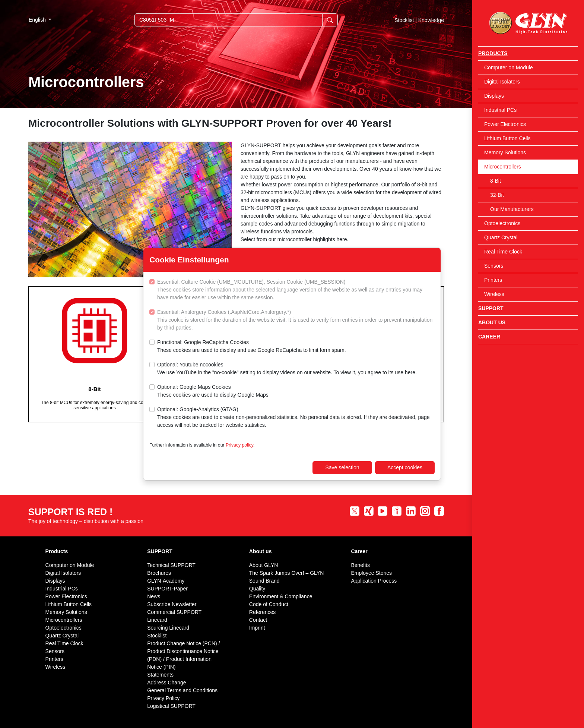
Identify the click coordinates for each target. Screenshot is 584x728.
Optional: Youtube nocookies (287, 369)
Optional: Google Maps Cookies (213, 391)
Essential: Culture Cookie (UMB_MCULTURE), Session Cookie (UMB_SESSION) (296, 290)
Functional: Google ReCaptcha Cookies (252, 347)
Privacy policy (239, 445)
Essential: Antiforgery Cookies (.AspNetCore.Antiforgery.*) (296, 320)
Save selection (342, 467)
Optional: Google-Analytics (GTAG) (296, 418)
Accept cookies (405, 467)
